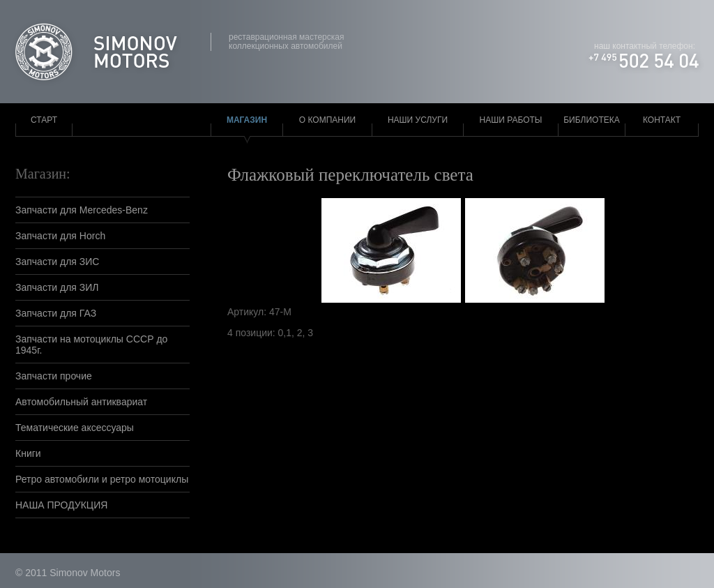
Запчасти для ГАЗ (56, 313)
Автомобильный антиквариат (81, 402)
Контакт (662, 120)
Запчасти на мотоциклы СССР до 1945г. (91, 345)
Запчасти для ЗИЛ (57, 287)
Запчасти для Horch (60, 236)
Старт (44, 120)
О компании (327, 120)
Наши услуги (418, 120)
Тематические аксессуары (75, 428)
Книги (28, 453)
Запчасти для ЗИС (57, 262)
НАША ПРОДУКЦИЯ (61, 505)
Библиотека (592, 120)
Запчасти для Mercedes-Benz (82, 210)
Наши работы (511, 120)
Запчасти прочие (54, 376)
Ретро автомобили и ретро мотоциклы (102, 479)
